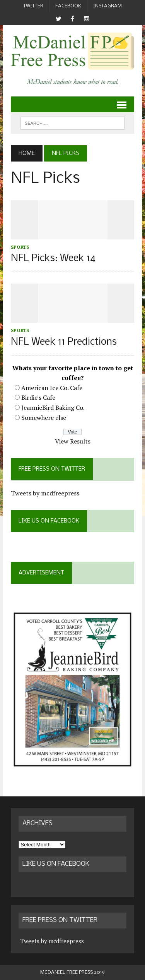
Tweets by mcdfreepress (45, 493)
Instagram (107, 6)
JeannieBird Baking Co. (53, 407)
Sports (20, 247)
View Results (73, 441)
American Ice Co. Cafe (52, 388)
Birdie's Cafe (38, 397)
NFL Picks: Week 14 (53, 259)
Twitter (33, 6)
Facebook (68, 6)
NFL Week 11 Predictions (64, 342)
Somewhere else (44, 418)
